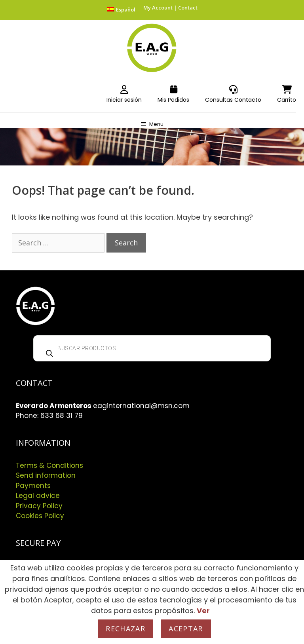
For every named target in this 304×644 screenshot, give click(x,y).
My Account (158, 8)
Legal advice (38, 496)
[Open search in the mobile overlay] (152, 348)
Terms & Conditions (49, 465)
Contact (188, 8)
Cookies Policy (40, 516)
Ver (203, 611)
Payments (33, 486)
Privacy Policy (39, 506)
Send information (46, 475)
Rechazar (125, 629)
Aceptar (186, 629)
